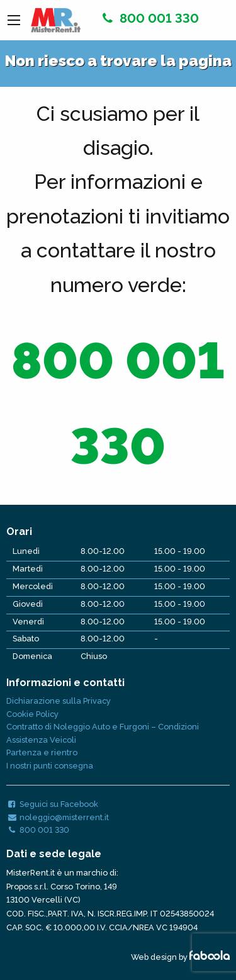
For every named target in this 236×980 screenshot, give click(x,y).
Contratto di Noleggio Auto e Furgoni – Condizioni (103, 727)
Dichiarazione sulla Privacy (59, 701)
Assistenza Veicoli (41, 740)
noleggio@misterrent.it (58, 817)
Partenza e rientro (42, 752)
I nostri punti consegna (50, 766)
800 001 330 (149, 18)
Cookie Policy (32, 714)
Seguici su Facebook (52, 804)
